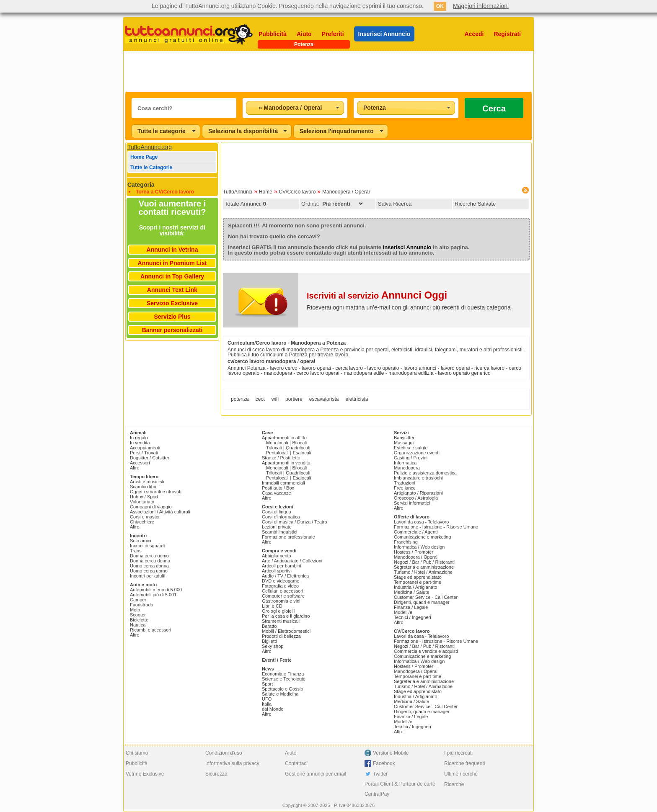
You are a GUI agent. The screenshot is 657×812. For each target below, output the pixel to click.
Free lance (405, 488)
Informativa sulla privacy (232, 763)
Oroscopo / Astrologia (416, 498)
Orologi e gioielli (278, 611)
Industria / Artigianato (415, 587)
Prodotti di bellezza (281, 636)
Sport (267, 684)
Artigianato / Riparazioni (418, 493)
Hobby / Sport (144, 497)
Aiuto (304, 34)
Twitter (380, 774)
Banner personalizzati (172, 330)
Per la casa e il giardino (286, 616)
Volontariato (142, 502)
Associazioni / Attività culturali (160, 512)
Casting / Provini (411, 458)
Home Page (144, 157)
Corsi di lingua (277, 512)
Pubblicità (273, 34)
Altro (135, 468)
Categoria (141, 185)
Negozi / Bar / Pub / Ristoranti (424, 562)
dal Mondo (273, 709)
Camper (138, 600)
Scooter (138, 615)
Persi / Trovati (144, 453)
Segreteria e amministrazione (424, 567)
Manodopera (407, 468)
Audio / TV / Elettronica (285, 576)
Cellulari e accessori (282, 591)
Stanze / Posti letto (281, 458)
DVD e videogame (281, 581)
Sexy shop (273, 646)
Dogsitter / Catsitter (150, 458)
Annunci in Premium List (172, 263)
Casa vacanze (277, 493)
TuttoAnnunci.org (150, 147)
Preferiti (333, 34)
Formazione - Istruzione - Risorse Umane (436, 527)
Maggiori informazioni (481, 6)
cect (260, 399)
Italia (267, 704)
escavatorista (324, 399)
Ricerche (454, 784)
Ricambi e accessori (150, 630)
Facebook (384, 763)
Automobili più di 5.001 (153, 595)
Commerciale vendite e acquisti (426, 651)
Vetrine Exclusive (145, 774)
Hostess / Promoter (414, 552)
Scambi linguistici (279, 532)
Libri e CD (272, 606)
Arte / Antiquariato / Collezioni (292, 561)
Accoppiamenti (145, 448)
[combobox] (295, 108)
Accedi (474, 34)
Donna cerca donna (150, 561)
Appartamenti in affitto (284, 438)
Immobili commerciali (283, 483)
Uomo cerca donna (149, 566)
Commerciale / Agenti (416, 532)
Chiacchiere (142, 522)
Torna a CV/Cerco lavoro (165, 192)
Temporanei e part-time (418, 582)
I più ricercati (458, 753)
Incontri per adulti (147, 576)
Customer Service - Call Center (426, 597)
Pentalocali (277, 453)
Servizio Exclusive (172, 303)
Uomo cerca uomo (149, 571)
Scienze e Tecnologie (284, 679)
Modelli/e (403, 612)
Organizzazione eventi (417, 453)
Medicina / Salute (411, 592)
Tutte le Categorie (151, 168)
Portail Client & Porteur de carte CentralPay (400, 789)
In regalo (139, 438)
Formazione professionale (288, 537)
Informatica (405, 463)
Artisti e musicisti (147, 482)
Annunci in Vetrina (172, 250)
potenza (240, 399)
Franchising (406, 542)
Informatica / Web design (419, 547)
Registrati (507, 34)
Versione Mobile (391, 753)
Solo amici (141, 541)
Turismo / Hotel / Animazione (423, 572)
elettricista (357, 399)
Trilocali (274, 448)
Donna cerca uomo (149, 556)
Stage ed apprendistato (418, 577)
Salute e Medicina (280, 694)
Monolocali (277, 443)
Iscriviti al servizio (377, 296)
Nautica (138, 625)
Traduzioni (405, 483)
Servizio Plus (172, 317)
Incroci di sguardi (147, 546)
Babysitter (404, 438)
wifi (275, 399)
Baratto (269, 626)
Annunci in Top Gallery (172, 276)
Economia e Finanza (283, 674)
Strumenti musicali (281, 621)
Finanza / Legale (411, 607)
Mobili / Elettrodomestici (286, 631)
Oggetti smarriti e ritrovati (156, 492)
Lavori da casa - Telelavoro (421, 522)
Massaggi (404, 443)
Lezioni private (277, 527)
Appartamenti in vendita (286, 463)
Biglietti (269, 641)
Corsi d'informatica (281, 517)
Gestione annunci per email (316, 774)
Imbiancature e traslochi (418, 478)
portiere (294, 399)
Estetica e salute (411, 448)
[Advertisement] (328, 71)
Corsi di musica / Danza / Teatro (295, 522)
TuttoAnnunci (238, 192)
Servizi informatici (412, 503)
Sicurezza (216, 774)
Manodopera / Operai (346, 192)
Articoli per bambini (282, 566)
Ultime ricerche (461, 774)
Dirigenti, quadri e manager (422, 602)
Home (266, 192)
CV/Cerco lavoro (297, 192)
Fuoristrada (142, 605)
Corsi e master (145, 517)
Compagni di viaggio (151, 507)
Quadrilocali (298, 448)
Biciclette (139, 620)
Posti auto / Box (278, 488)
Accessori (140, 463)
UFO (267, 699)
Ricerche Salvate (475, 204)
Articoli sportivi (277, 571)
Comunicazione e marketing (422, 537)
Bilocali (299, 443)
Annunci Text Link (172, 290)
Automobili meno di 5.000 (156, 590)
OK (440, 6)
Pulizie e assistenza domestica (425, 473)
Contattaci (296, 763)
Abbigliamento (277, 556)
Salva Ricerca (395, 204)
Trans (136, 551)
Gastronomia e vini (281, 601)
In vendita (140, 443)
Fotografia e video (280, 586)
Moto (135, 610)
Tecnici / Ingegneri (413, 617)
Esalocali (302, 453)
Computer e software (283, 596)
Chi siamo (137, 753)
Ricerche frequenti (464, 763)
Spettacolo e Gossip (282, 689)
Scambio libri (143, 487)
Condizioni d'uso (224, 753)
